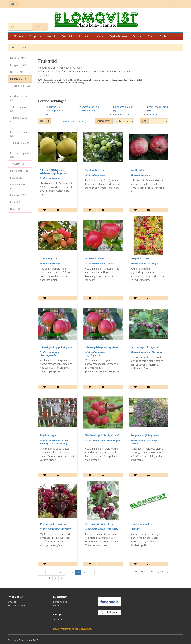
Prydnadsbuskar (119, 36)
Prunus (135, 529)
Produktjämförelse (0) (75, 121)
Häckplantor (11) (19, 171)
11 (42, 578)
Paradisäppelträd (96, 259)
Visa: (144, 121)
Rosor (151, 36)
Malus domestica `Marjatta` (147, 352)
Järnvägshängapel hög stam (57, 347)
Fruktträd (67, 36)
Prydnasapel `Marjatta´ (145, 347)
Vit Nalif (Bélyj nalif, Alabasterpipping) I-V (53, 172)
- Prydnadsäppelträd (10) (21, 153)
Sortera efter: (104, 121)
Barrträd (52, 36)
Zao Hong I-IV (49, 259)
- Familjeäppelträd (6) (19, 96)
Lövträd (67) (17, 178)
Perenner (138, 36)
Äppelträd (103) (54, 107)
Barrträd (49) (17, 72)
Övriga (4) (152, 114)
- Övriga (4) (17, 164)
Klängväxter (36, 36)
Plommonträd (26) (89, 107)
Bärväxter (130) (18, 58)
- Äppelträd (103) (20, 86)
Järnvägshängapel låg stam (101, 347)
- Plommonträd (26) (19, 109)
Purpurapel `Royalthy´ (54, 524)
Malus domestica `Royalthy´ (56, 529)
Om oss (12, 602)
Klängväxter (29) (19, 65)
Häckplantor (84, 36)
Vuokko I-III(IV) (95, 170)
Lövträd (100, 36)
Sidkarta (57, 619)
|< (42, 573)
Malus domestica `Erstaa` (100, 264)
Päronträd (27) (121, 114)
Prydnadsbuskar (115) (19, 186)
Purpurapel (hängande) (145, 435)
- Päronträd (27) (19, 143)
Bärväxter (19, 36)
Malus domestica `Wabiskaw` (102, 529)
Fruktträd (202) (18, 79)
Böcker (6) (16, 209)
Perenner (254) (18, 195)
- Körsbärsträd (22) (19, 120)
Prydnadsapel (48, 435)
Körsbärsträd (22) (89, 111)
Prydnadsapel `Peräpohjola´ (102, 435)
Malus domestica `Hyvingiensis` (50, 354)
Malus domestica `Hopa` (145, 264)
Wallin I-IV (137, 170)
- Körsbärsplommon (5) (20, 132)
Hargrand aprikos (141, 524)
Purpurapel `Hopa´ (142, 259)
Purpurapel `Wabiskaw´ (100, 524)
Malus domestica (50, 178)
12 (49, 578)
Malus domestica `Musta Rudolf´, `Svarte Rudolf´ (54, 442)
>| (62, 578)
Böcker (164, 36)
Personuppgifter (17, 606)
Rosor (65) (16, 202)
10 (91, 573)
